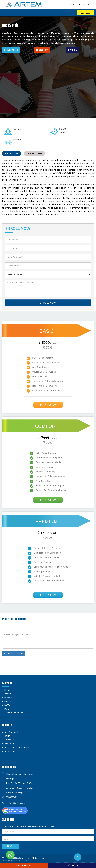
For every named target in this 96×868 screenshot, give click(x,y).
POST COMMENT (14, 653)
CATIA (7, 736)
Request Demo (11, 50)
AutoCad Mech (11, 732)
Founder (8, 701)
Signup (75, 5)
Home (7, 690)
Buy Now (73, 50)
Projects (8, 698)
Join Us (8, 694)
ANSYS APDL (11, 744)
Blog (7, 709)
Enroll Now (42, 50)
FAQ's (7, 705)
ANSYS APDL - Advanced (17, 747)
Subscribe (11, 846)
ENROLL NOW (48, 303)
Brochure (85, 13)
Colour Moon (25, 860)
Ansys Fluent (10, 751)
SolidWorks (10, 740)
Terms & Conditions (14, 713)
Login (88, 5)
